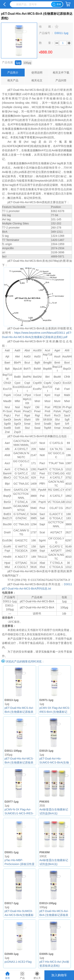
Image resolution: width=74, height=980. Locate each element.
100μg (27, 63)
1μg (18, 63)
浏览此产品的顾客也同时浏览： (25, 661)
